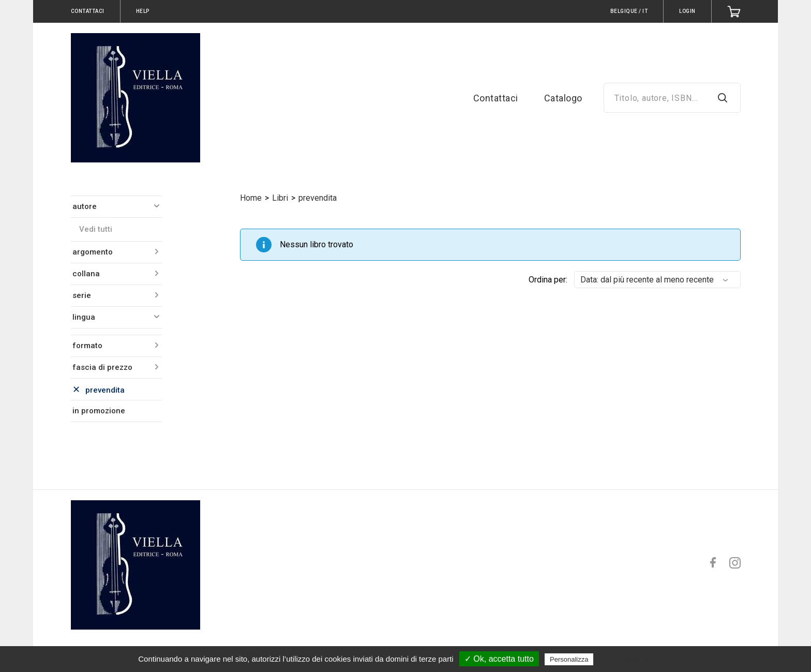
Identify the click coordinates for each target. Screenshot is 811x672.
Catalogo (563, 98)
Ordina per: (548, 280)
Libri (280, 198)
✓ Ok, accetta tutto (499, 659)
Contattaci (496, 98)
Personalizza (569, 659)
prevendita (318, 198)
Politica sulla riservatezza (640, 659)
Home (251, 198)
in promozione (99, 411)
